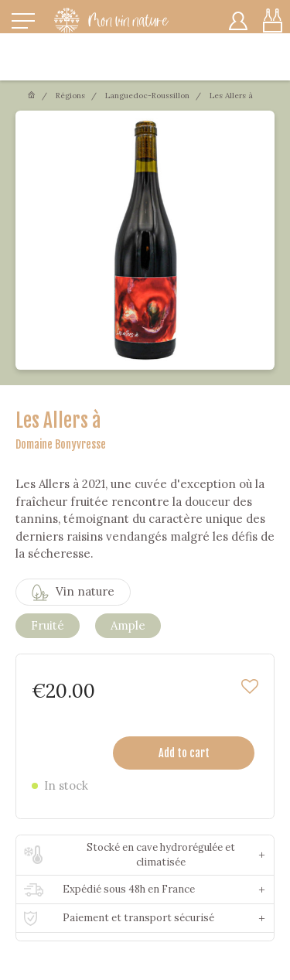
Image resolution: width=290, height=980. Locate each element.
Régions (70, 96)
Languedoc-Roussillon (147, 96)
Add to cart (184, 753)
